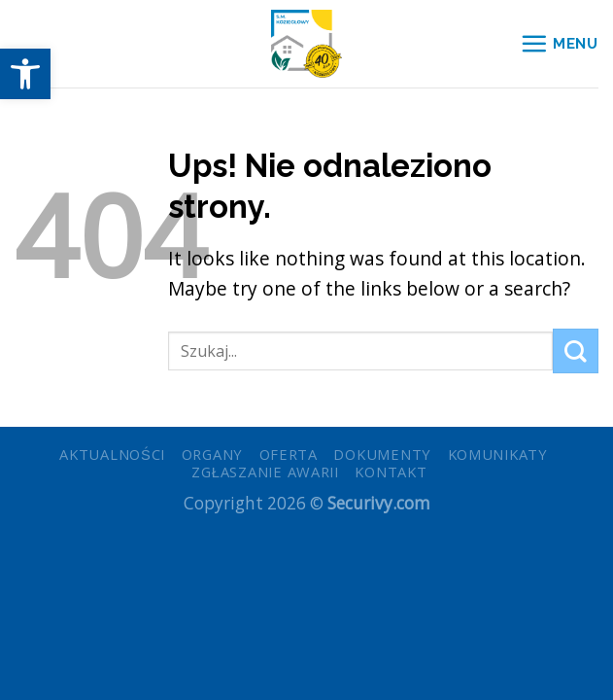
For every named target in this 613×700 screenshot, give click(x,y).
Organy (212, 454)
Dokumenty (382, 454)
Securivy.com (379, 503)
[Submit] (576, 351)
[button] (25, 74)
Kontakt (391, 472)
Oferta (289, 454)
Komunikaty (498, 454)
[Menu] (559, 43)
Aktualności (112, 454)
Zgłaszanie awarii (265, 472)
